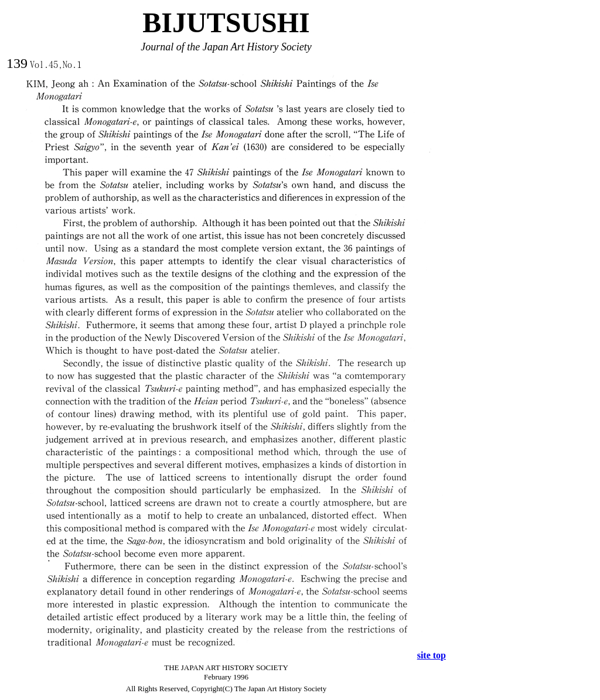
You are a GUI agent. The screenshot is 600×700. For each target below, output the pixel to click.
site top (432, 655)
